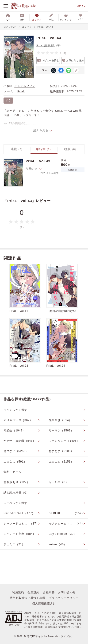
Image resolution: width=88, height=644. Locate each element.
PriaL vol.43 (38, 161)
